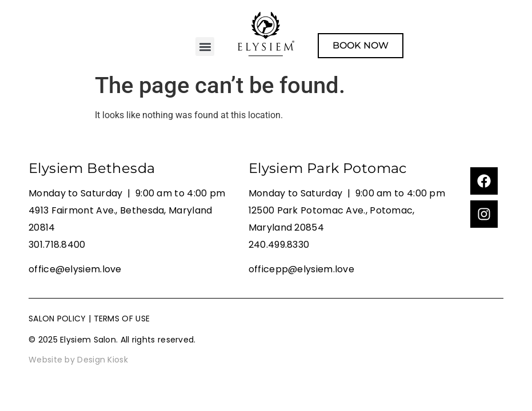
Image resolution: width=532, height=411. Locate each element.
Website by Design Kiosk (78, 360)
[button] (205, 47)
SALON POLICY (57, 319)
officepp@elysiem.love (301, 269)
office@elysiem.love (75, 269)
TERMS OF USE (122, 319)
